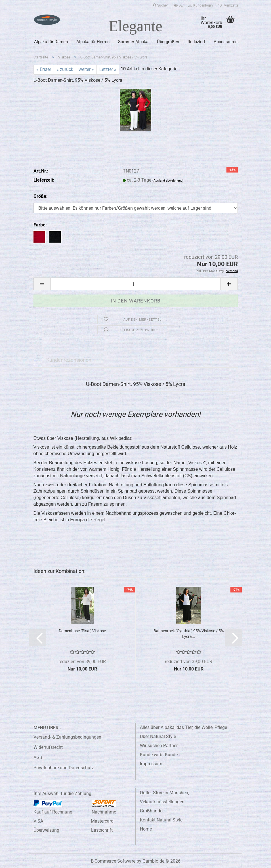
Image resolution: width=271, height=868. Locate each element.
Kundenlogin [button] (201, 5)
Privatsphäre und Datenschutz (64, 768)
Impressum (151, 764)
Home (146, 829)
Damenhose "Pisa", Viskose (82, 631)
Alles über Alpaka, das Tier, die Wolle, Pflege (183, 727)
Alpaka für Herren (93, 42)
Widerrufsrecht (48, 747)
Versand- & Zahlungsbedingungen (67, 737)
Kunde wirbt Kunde (159, 755)
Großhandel (152, 811)
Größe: (41, 196)
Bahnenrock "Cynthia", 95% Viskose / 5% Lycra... (189, 634)
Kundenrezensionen (69, 360)
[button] (178, 4)
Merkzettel (229, 5)
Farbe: (40, 225)
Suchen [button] (161, 5)
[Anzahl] (136, 284)
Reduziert (196, 42)
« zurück (65, 69)
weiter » (86, 69)
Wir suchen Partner (159, 746)
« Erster (44, 69)
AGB (38, 757)
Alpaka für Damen (51, 42)
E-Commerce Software (113, 861)
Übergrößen (168, 42)
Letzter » (108, 69)
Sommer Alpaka (133, 42)
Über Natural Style (158, 736)
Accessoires (226, 42)
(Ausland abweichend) (168, 181)
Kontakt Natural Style (161, 820)
